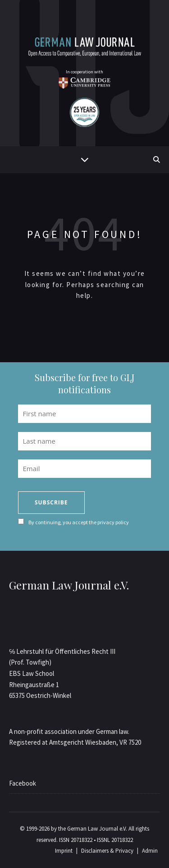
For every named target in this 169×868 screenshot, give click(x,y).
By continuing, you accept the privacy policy (79, 522)
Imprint (64, 851)
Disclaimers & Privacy (107, 851)
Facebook (23, 783)
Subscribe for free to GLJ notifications (84, 383)
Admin (150, 851)
